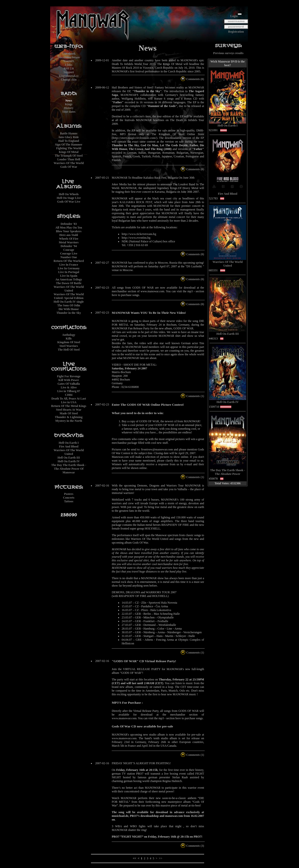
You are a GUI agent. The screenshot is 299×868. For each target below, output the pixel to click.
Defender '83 (69, 224)
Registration (236, 32)
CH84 (69, 395)
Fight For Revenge (69, 376)
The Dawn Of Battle (69, 283)
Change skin (69, 80)
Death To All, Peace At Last (69, 399)
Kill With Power (69, 380)
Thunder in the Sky (69, 313)
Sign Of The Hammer (69, 145)
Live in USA (69, 402)
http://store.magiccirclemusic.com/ (134, 138)
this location (146, 679)
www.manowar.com (124, 718)
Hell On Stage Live (69, 198)
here (114, 295)
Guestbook (69, 54)
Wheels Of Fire (69, 239)
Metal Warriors (69, 242)
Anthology (69, 335)
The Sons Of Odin (69, 305)
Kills (69, 339)
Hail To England (69, 141)
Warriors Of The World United (69, 289)
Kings (69, 104)
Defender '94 (69, 246)
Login (234, 16)
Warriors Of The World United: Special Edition (69, 296)
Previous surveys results (228, 53)
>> (161, 858)
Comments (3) (192, 846)
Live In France (69, 265)
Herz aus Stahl (69, 235)
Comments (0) (192, 79)
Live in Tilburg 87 (69, 391)
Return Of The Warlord (69, 261)
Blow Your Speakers (69, 231)
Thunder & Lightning (69, 417)
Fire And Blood (69, 446)
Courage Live (69, 254)
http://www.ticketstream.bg (139, 234)
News (69, 101)
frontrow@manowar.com (157, 449)
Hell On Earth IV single (69, 302)
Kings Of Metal (69, 152)
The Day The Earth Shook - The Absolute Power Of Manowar (69, 469)
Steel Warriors (69, 346)
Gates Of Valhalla (69, 384)
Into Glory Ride (69, 137)
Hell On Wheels (69, 194)
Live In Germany (69, 268)
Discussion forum (69, 57)
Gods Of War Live (69, 202)
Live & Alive (69, 387)
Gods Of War (69, 167)
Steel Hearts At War (69, 410)
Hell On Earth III (69, 458)
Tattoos (69, 501)
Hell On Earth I (69, 443)
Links (69, 65)
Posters (69, 494)
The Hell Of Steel (69, 350)
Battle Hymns (69, 133)
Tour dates (69, 112)
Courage (69, 250)
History (69, 108)
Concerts (69, 498)
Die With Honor (69, 309)
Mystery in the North (69, 421)
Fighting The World (69, 148)
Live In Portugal (69, 272)
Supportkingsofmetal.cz (69, 74)
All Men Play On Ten (69, 228)
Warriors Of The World (69, 163)
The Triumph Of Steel (69, 156)
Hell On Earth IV (69, 461)
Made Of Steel (69, 413)
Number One (69, 257)
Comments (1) (192, 396)
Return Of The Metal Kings (69, 406)
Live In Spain (69, 276)
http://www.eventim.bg (136, 238)
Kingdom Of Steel (69, 342)
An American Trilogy (69, 279)
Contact (69, 61)
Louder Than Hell (69, 159)
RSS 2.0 (69, 68)
